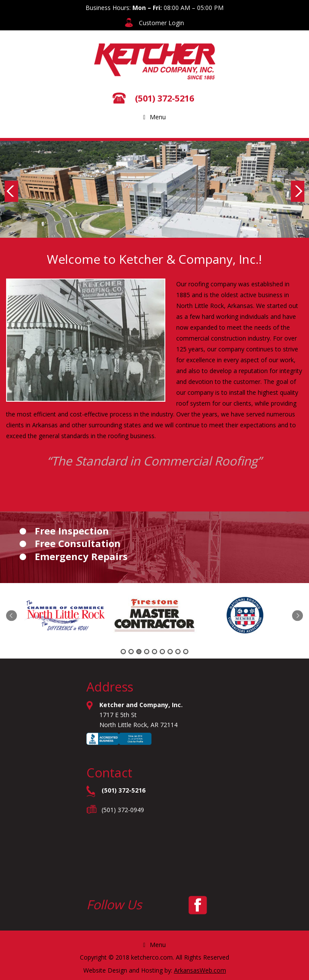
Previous (11, 191)
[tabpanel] (66, 616)
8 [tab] (178, 652)
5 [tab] (154, 652)
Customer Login (161, 23)
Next (298, 191)
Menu (154, 117)
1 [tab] (123, 652)
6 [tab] (162, 652)
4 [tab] (147, 652)
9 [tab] (186, 652)
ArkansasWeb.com (200, 970)
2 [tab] (131, 652)
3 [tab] (139, 652)
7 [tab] (170, 652)
